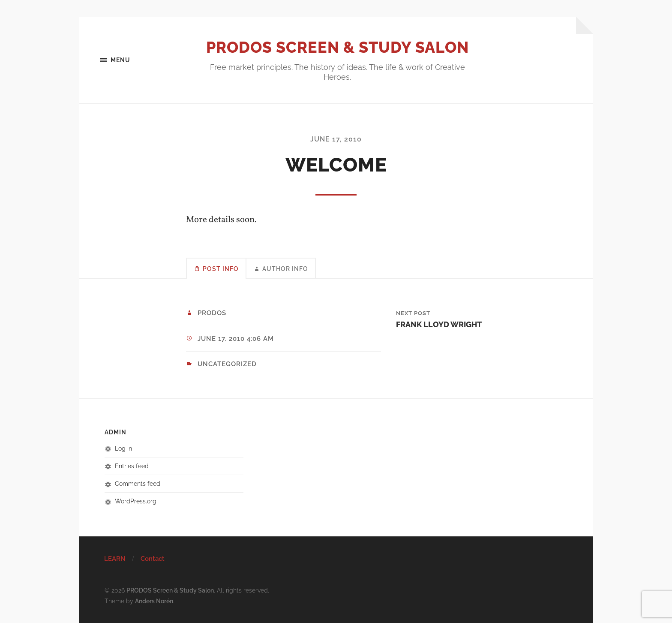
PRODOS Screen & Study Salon (337, 47)
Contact (153, 559)
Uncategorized (227, 364)
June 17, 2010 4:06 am (236, 339)
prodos (212, 313)
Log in (123, 448)
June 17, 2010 (336, 139)
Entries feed (132, 466)
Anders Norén (154, 601)
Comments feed (138, 483)
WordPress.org (136, 501)
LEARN (115, 559)
